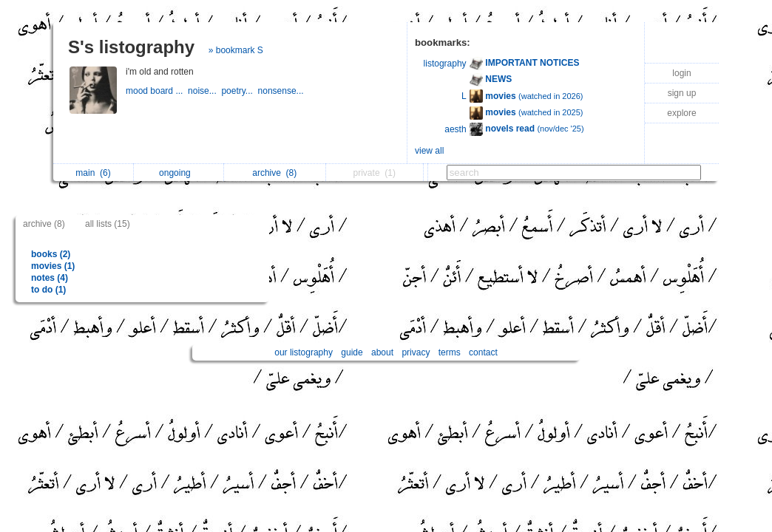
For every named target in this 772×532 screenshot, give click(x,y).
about (382, 352)
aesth (455, 129)
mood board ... (157, 91)
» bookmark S (236, 50)
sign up (682, 93)
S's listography (131, 47)
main (93, 173)
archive (274, 173)
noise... (204, 91)
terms (450, 352)
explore (681, 113)
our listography (304, 352)
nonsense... (282, 91)
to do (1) (48, 290)
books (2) (51, 254)
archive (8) (44, 224)
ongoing (179, 173)
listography (445, 64)
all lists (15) (108, 224)
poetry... (239, 91)
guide (352, 352)
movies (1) (53, 266)
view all (429, 151)
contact (483, 352)
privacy (416, 352)
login (681, 73)
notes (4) (50, 278)
